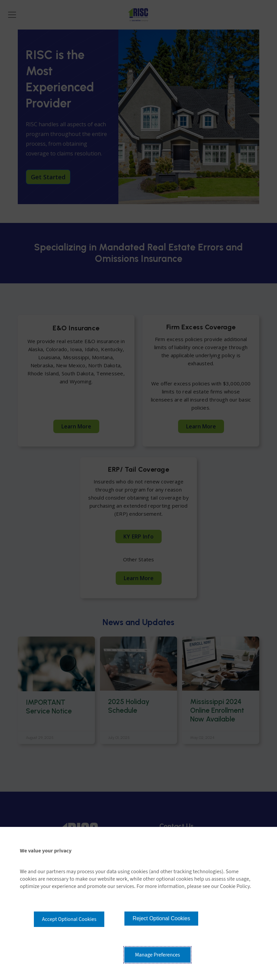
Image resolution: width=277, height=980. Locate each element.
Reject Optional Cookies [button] (161, 918)
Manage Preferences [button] (158, 955)
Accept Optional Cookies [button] (69, 919)
